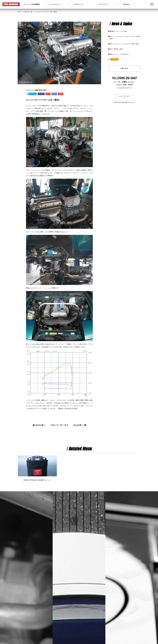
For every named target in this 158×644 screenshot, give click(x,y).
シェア (41, 94)
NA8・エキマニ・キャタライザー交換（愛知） (125, 44)
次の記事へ (78, 425)
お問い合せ (124, 68)
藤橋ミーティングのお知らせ (119, 54)
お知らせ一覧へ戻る (59, 425)
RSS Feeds (114, 59)
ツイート (32, 94)
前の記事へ (40, 425)
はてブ (54, 94)
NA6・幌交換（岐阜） (117, 49)
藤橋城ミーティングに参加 (118, 31)
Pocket (61, 94)
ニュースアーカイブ (124, 97)
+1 (48, 94)
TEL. (124, 78)
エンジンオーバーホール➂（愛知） (44, 100)
